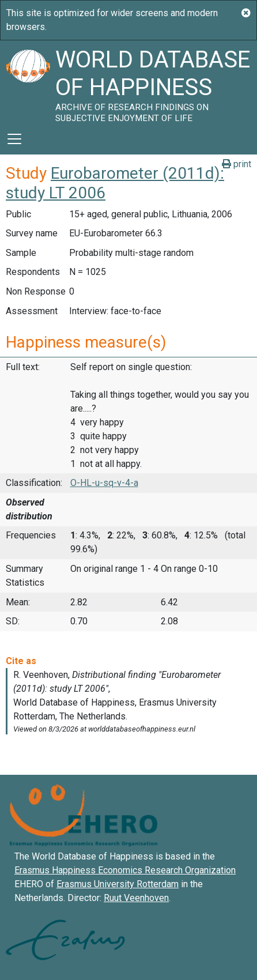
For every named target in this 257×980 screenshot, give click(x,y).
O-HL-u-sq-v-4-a (104, 483)
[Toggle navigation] (14, 139)
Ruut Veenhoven (136, 898)
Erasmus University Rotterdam (118, 884)
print (237, 164)
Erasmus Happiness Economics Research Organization (125, 870)
